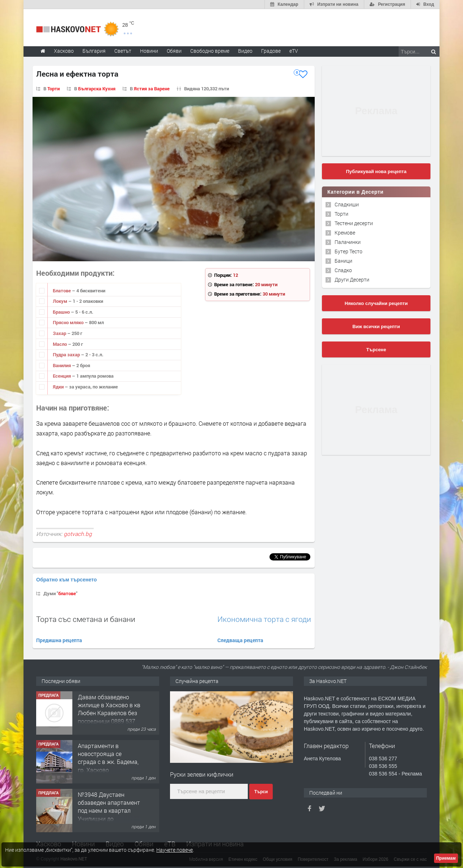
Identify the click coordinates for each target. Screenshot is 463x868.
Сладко (343, 270)
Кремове (345, 233)
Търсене (376, 350)
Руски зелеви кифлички (202, 774)
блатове (67, 593)
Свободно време (210, 51)
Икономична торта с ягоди (264, 619)
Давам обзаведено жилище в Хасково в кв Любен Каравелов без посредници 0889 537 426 (109, 762)
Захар (60, 333)
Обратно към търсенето (67, 580)
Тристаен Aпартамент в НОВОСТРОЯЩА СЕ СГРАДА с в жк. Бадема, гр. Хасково (107, 709)
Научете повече (175, 850)
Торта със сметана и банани (86, 619)
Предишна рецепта (59, 640)
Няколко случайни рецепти (376, 303)
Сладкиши (347, 204)
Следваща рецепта (240, 640)
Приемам (446, 858)
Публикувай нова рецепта (376, 171)
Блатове (62, 291)
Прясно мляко (69, 322)
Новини (149, 51)
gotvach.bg (78, 534)
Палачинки (348, 242)
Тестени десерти (354, 223)
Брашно (62, 312)
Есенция (62, 376)
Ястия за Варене (152, 89)
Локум (61, 301)
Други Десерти (352, 280)
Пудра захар (67, 354)
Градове (271, 51)
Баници (343, 261)
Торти (54, 89)
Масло (60, 344)
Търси (261, 792)
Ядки (59, 387)
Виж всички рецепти (376, 326)
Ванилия (62, 365)
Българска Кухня (97, 89)
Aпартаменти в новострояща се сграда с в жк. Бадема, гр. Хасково (108, 807)
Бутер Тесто (349, 251)
